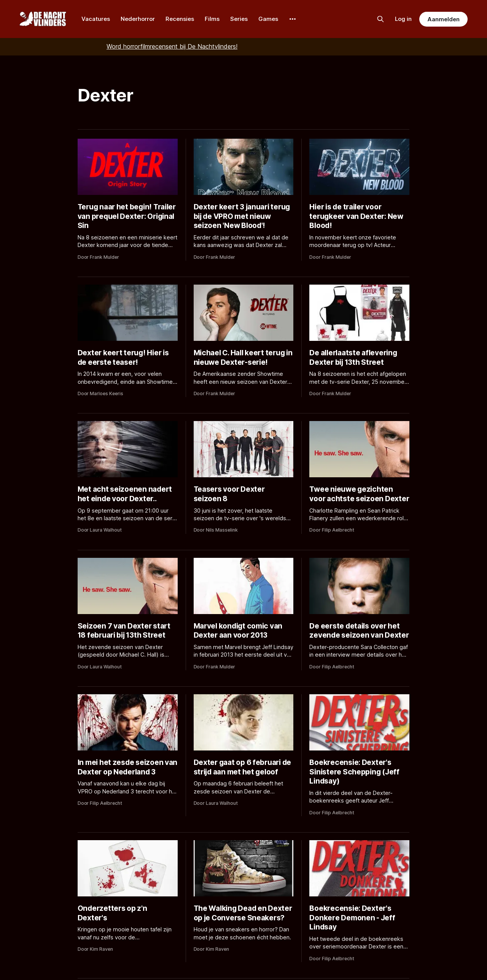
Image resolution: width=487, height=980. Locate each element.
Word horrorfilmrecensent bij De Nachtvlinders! (172, 46)
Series (239, 19)
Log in (403, 19)
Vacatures (96, 19)
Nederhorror (138, 19)
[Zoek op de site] (380, 19)
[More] (293, 19)
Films (212, 19)
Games (268, 19)
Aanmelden (443, 19)
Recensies (180, 19)
